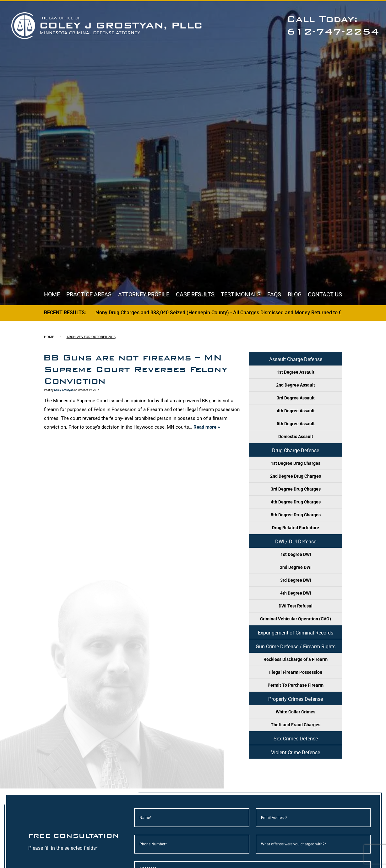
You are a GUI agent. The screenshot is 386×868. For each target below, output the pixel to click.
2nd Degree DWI (296, 567)
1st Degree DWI (296, 554)
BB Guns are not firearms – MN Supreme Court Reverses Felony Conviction (135, 369)
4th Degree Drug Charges (296, 502)
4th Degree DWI (296, 593)
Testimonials (241, 294)
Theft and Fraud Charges (296, 725)
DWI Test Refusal (296, 606)
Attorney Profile (144, 294)
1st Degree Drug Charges (296, 463)
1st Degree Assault (296, 372)
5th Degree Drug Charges (296, 515)
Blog (295, 294)
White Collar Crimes (296, 712)
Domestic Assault (296, 437)
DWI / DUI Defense (296, 542)
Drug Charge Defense (296, 450)
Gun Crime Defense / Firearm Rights (296, 647)
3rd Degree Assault (296, 398)
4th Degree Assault (296, 411)
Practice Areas (89, 294)
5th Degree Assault (296, 424)
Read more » (207, 427)
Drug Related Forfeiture (296, 528)
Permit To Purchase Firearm (296, 685)
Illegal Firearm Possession (296, 672)
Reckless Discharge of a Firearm (296, 659)
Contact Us (325, 294)
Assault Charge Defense (296, 359)
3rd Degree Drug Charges (296, 489)
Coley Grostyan (64, 390)
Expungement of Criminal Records (296, 633)
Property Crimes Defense (296, 699)
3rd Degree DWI (296, 580)
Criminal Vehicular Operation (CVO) (296, 619)
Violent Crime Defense (296, 753)
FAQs (274, 294)
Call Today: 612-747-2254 (333, 25)
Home (52, 294)
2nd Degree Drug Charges (296, 476)
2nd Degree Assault (296, 385)
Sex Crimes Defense (296, 739)
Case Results (195, 294)
